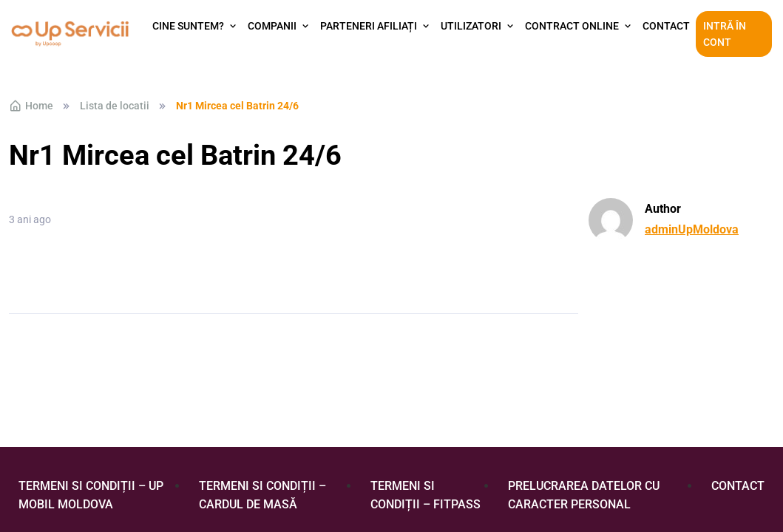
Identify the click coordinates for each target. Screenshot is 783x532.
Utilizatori (471, 26)
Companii (272, 26)
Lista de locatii (115, 106)
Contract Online (572, 26)
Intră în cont (725, 34)
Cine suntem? (188, 26)
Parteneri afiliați (369, 26)
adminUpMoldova (692, 229)
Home (31, 106)
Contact (666, 26)
